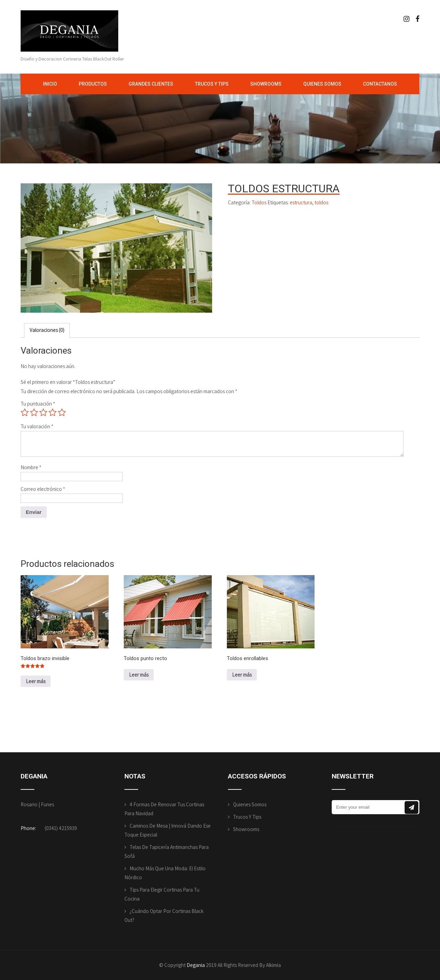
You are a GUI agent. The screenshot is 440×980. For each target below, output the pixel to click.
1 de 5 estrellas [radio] (25, 412)
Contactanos (380, 84)
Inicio (50, 84)
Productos (93, 84)
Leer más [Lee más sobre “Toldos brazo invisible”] (36, 681)
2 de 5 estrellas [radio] (34, 412)
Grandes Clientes (151, 84)
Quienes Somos (322, 84)
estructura (301, 202)
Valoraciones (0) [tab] (47, 330)
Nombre (31, 467)
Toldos (259, 202)
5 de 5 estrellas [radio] (62, 412)
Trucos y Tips (212, 84)
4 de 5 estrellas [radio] (53, 412)
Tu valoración (37, 426)
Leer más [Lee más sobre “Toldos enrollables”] (242, 675)
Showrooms (266, 84)
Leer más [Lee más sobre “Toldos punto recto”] (139, 675)
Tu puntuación (38, 404)
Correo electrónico (43, 489)
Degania (196, 965)
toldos (321, 202)
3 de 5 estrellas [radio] (43, 412)
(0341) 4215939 (61, 828)
